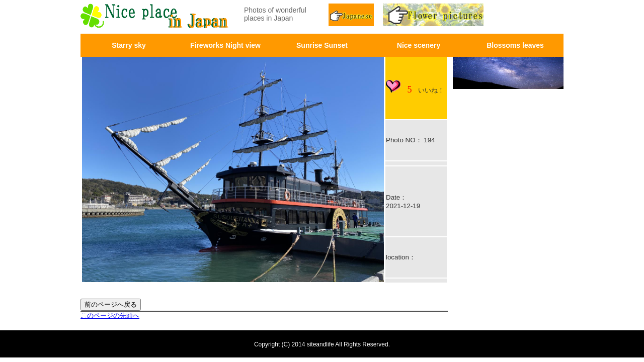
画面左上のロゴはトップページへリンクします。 (156, 16)
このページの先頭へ (110, 315)
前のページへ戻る (111, 304)
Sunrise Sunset (322, 45)
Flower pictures (446, 16)
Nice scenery (419, 45)
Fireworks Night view (225, 45)
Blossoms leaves (515, 45)
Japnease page (352, 16)
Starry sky (129, 45)
